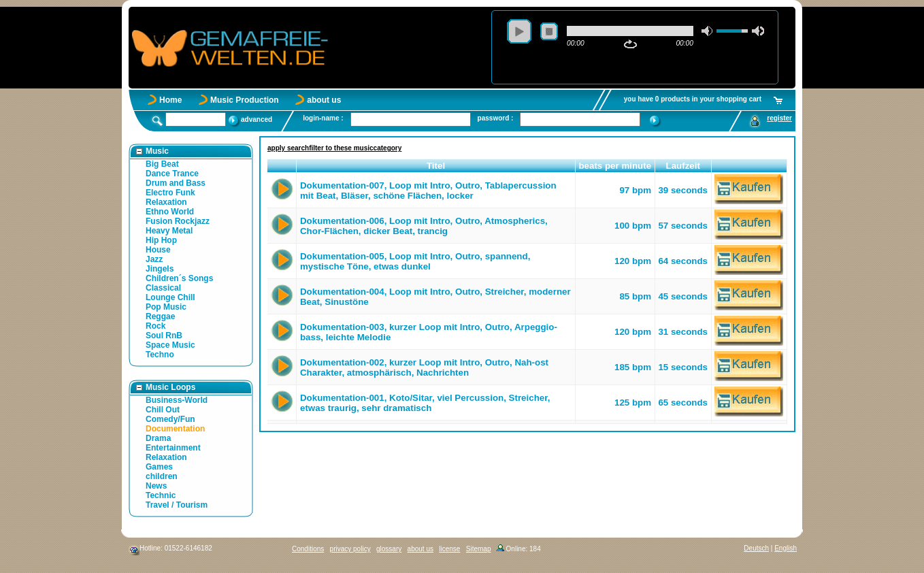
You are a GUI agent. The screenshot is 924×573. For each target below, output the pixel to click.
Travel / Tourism (177, 505)
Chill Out (163, 410)
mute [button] (708, 31)
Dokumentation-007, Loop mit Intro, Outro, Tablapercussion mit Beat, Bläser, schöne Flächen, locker (428, 191)
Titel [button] (436, 166)
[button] (282, 166)
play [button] (519, 31)
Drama (158, 438)
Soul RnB (164, 335)
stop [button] (549, 31)
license (449, 549)
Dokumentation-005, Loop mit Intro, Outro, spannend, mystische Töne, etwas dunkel (415, 261)
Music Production (245, 100)
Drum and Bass (176, 183)
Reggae (160, 316)
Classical (163, 288)
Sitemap (479, 549)
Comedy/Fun (170, 419)
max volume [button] (758, 31)
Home (170, 100)
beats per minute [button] (615, 166)
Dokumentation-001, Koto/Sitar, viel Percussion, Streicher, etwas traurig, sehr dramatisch (425, 403)
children (162, 476)
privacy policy (350, 549)
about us (324, 100)
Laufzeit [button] (683, 166)
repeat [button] (630, 44)
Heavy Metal (169, 231)
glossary (389, 549)
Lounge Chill (170, 297)
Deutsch (756, 548)
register (779, 118)
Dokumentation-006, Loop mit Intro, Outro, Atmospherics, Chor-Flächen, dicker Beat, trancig (424, 226)
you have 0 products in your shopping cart (693, 99)
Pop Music (166, 307)
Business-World (177, 400)
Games (159, 467)
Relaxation (166, 202)
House (158, 250)
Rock (155, 326)
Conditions (308, 549)
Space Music (170, 345)
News (156, 486)
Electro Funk (170, 193)
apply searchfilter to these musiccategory (334, 148)
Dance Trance (172, 174)
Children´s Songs (179, 278)
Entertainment (173, 448)
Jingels (160, 269)
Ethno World (170, 212)
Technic (161, 495)
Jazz (154, 259)
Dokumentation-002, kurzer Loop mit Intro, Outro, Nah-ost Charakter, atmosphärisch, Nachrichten (424, 367)
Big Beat (162, 164)
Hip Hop (161, 240)
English (786, 548)
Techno (160, 355)
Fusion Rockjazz (178, 221)
